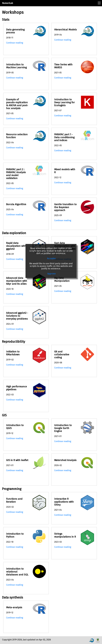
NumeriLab (8, 3)
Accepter (52, 258)
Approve (52, 274)
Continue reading (15, 43)
